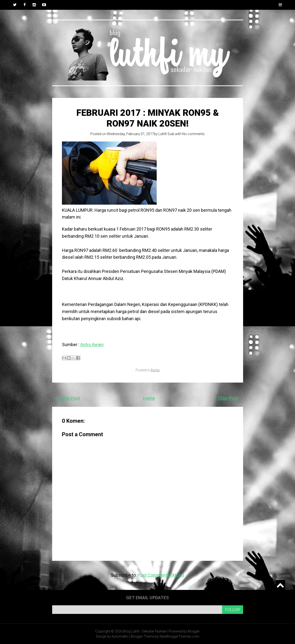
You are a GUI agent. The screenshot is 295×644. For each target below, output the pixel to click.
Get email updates (147, 598)
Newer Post (69, 398)
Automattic (120, 636)
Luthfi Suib (166, 134)
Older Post (228, 398)
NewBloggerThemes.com (179, 636)
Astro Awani (92, 345)
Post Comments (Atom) (161, 575)
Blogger (194, 631)
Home (149, 398)
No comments (193, 134)
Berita (155, 370)
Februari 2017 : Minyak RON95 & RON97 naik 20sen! (148, 118)
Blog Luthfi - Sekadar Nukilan (145, 631)
